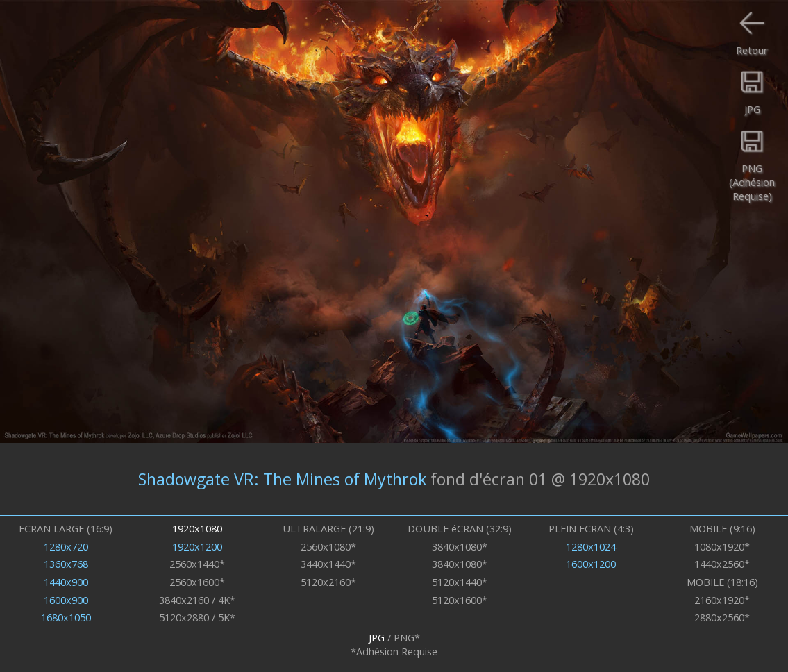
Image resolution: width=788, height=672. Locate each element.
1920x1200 (197, 546)
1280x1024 (591, 546)
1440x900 (66, 582)
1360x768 (66, 564)
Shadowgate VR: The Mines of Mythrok (282, 479)
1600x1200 (591, 564)
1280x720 (66, 546)
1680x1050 (66, 617)
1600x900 (66, 600)
